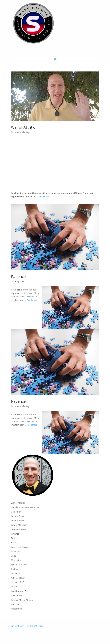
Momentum (17, 560)
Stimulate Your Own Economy (25, 507)
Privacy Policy (17, 626)
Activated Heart (18, 578)
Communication (18, 529)
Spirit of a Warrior (19, 565)
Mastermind (17, 609)
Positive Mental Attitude (22, 600)
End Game (16, 604)
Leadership (16, 573)
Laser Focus (17, 596)
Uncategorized (18, 281)
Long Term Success (20, 547)
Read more (44, 196)
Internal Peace (18, 516)
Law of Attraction (19, 525)
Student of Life (18, 582)
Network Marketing (20, 132)
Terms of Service (35, 626)
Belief (14, 543)
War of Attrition (24, 127)
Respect (15, 587)
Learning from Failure (21, 591)
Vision (14, 556)
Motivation (16, 551)
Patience (18, 276)
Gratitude (15, 569)
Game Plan (16, 512)
